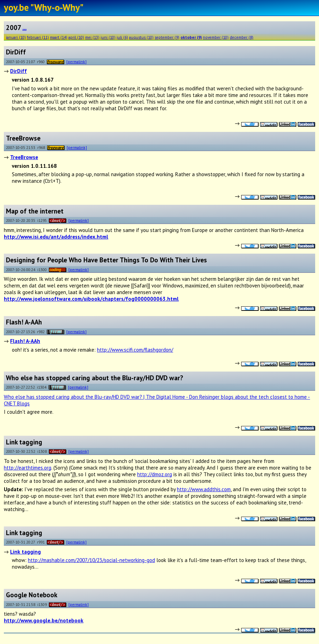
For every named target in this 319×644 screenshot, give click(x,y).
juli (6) (122, 37)
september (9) (167, 37)
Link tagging (25, 552)
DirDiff (18, 71)
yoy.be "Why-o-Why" (44, 7)
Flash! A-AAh (25, 341)
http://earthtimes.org (28, 468)
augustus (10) (141, 37)
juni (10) (108, 37)
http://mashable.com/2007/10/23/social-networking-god (91, 560)
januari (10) (16, 37)
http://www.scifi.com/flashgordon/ (135, 350)
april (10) (76, 37)
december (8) (242, 37)
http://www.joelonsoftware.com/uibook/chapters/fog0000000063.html (91, 299)
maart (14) (59, 37)
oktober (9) (191, 37)
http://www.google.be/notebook (44, 620)
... (24, 28)
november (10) (216, 37)
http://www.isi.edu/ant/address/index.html (56, 237)
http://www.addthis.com (204, 489)
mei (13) (92, 37)
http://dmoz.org (155, 474)
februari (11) (38, 37)
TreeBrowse (24, 157)
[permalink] (76, 62)
